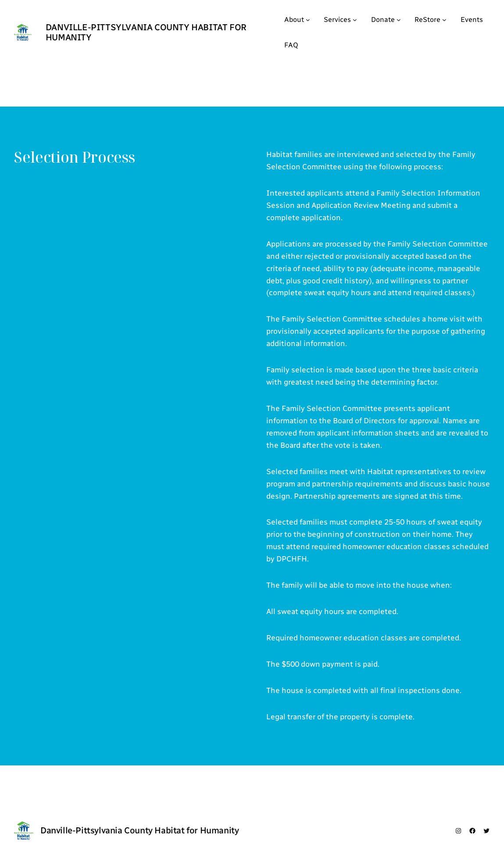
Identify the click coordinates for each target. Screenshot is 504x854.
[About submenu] (308, 20)
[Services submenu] (355, 20)
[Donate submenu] (399, 20)
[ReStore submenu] (444, 20)
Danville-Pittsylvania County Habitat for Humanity (146, 32)
